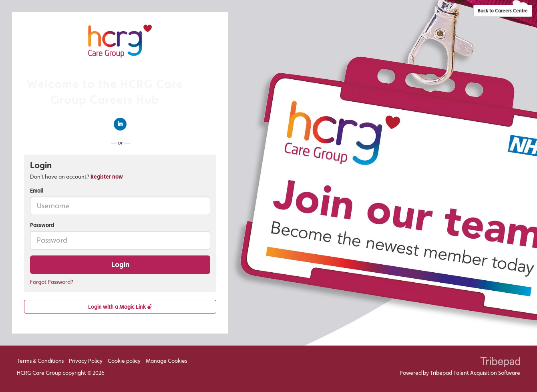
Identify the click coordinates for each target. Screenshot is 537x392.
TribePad (500, 363)
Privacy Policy (86, 361)
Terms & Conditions (40, 361)
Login (120, 264)
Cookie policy (124, 361)
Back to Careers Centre (503, 11)
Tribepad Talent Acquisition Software (475, 373)
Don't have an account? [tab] (76, 177)
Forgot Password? (52, 282)
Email (37, 191)
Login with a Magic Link (120, 307)
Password (42, 225)
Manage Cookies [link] (166, 361)
